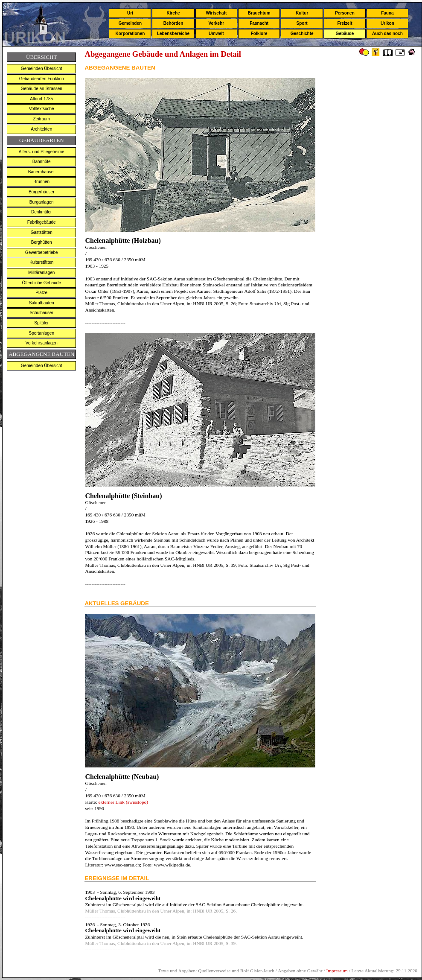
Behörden (173, 23)
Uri (130, 13)
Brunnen (41, 182)
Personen (345, 13)
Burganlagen (42, 202)
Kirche (173, 13)
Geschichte (302, 34)
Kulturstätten (41, 262)
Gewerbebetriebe (42, 252)
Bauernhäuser (42, 172)
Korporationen (130, 34)
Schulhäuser (41, 313)
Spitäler (41, 323)
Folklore (259, 34)
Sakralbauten (42, 303)
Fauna (387, 13)
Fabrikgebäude (42, 222)
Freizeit (345, 23)
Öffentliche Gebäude (41, 283)
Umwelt (216, 34)
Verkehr (216, 23)
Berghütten (42, 242)
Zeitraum (42, 119)
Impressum (337, 971)
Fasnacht (259, 23)
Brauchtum (259, 13)
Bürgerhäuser (42, 192)
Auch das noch (387, 34)
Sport (302, 23)
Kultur (302, 13)
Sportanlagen (41, 333)
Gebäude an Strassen (42, 89)
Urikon (387, 23)
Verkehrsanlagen (42, 343)
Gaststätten (42, 232)
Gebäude (345, 34)
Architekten (41, 129)
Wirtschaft (216, 13)
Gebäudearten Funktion (42, 79)
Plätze (41, 293)
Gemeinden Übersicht (42, 69)
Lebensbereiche (173, 34)
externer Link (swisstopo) (123, 802)
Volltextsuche (42, 109)
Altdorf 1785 (41, 99)
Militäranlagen (41, 273)
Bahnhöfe (42, 162)
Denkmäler (41, 212)
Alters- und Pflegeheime (42, 152)
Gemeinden (130, 23)
